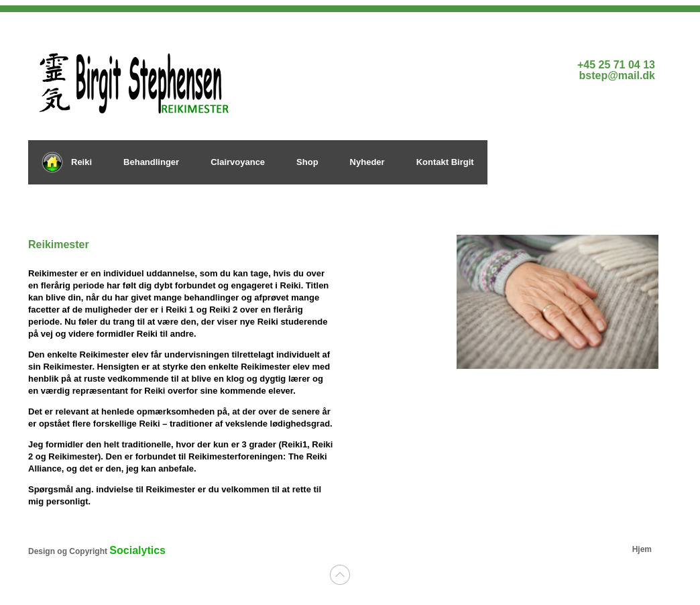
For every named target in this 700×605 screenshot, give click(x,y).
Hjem (642, 550)
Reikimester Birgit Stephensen (162, 80)
